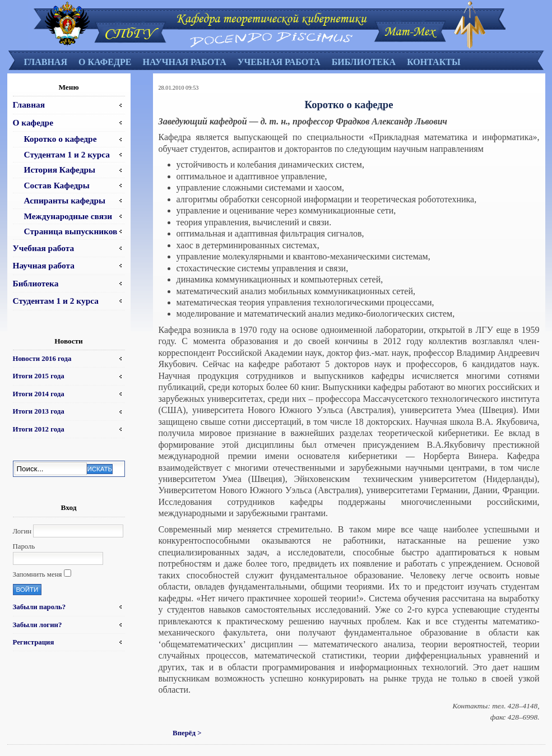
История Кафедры (60, 170)
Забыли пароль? (40, 607)
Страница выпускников (71, 231)
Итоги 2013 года (39, 411)
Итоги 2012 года (39, 429)
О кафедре (105, 62)
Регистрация (34, 642)
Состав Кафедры (57, 185)
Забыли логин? (38, 625)
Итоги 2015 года (39, 376)
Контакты (434, 62)
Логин (22, 531)
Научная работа (184, 62)
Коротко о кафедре (61, 139)
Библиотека (364, 62)
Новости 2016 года (42, 359)
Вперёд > (187, 733)
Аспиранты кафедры (65, 200)
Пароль (24, 546)
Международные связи (68, 216)
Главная (46, 62)
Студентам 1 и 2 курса (67, 154)
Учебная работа (279, 62)
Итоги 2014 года (39, 394)
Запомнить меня (38, 574)
